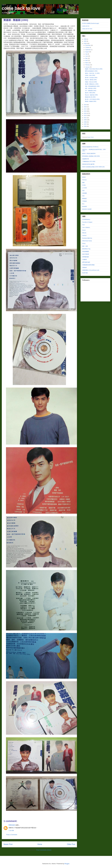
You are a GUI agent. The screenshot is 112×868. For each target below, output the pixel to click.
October (87, 47)
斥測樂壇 (84, 259)
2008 (85, 122)
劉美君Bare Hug (86, 249)
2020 (85, 43)
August (87, 52)
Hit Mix (84, 185)
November (88, 45)
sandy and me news (87, 29)
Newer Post (8, 844)
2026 (85, 39)
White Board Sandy (87, 241)
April (87, 60)
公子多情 (84, 188)
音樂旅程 (84, 267)
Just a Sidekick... (86, 227)
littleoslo (84, 233)
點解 (83, 182)
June (87, 56)
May (86, 58)
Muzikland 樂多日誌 (87, 238)
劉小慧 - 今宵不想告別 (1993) (92, 99)
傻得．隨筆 (85, 246)
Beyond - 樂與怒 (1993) (91, 80)
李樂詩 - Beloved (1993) (91, 82)
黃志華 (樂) (85, 273)
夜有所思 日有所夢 (87, 209)
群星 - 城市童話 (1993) (91, 88)
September (88, 50)
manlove (84, 235)
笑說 (83, 190)
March (87, 63)
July (86, 54)
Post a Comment (12, 835)
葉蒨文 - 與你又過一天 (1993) (92, 73)
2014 (85, 115)
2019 (85, 105)
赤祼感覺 (84, 193)
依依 (83, 196)
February (88, 65)
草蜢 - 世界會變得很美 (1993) (92, 86)
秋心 (83, 204)
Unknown (12, 825)
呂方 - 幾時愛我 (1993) (91, 91)
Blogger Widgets (90, 137)
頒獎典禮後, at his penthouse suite (91, 270)
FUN (83, 225)
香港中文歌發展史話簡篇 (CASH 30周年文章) (93, 167)
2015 (85, 113)
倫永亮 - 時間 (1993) (90, 93)
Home (40, 844)
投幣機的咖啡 (86, 257)
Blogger (67, 864)
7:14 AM (11, 830)
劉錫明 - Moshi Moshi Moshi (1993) (94, 69)
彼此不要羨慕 (86, 254)
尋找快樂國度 (86, 251)
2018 (85, 107)
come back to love (21, 8)
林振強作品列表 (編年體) (88, 164)
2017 (85, 109)
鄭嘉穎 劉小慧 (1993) (90, 97)
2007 (85, 124)
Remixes (84, 180)
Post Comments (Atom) (44, 850)
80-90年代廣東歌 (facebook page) (91, 23)
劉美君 (84, 177)
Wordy (84, 243)
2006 (85, 126)
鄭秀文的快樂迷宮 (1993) (91, 71)
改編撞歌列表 (86, 159)
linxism (84, 230)
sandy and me (86, 26)
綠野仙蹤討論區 (86, 262)
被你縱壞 (84, 206)
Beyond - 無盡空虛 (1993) (91, 95)
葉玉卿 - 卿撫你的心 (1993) (92, 84)
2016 (85, 111)
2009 (85, 120)
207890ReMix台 (86, 219)
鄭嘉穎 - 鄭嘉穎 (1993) (91, 101)
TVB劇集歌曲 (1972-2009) (89, 161)
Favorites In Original (87, 222)
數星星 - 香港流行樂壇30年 (89, 153)
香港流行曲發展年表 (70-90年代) (90, 147)
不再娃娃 (84, 201)
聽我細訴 (84, 198)
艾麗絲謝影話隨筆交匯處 (88, 265)
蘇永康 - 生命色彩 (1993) (91, 78)
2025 (85, 41)
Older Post (71, 844)
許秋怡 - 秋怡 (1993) (90, 75)
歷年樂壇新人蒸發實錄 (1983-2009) (91, 156)
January (87, 67)
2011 (85, 118)
